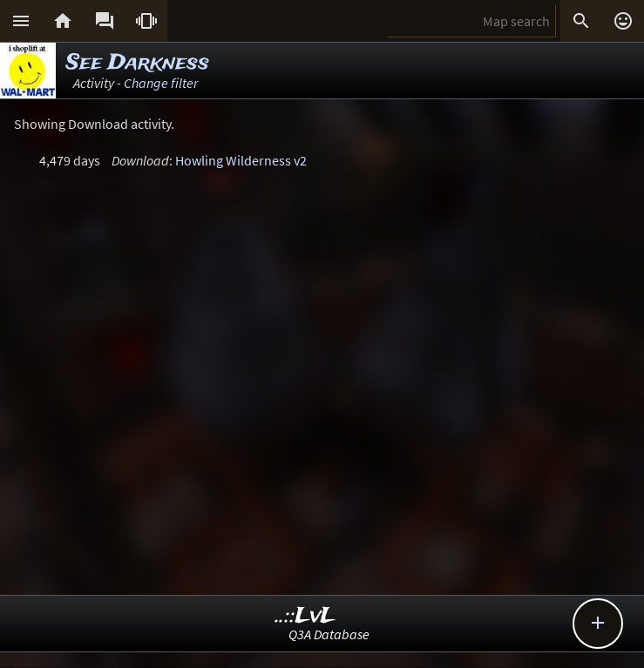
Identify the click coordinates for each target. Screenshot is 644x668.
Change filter (161, 83)
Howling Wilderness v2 (241, 160)
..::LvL (305, 616)
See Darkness (138, 63)
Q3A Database (329, 634)
